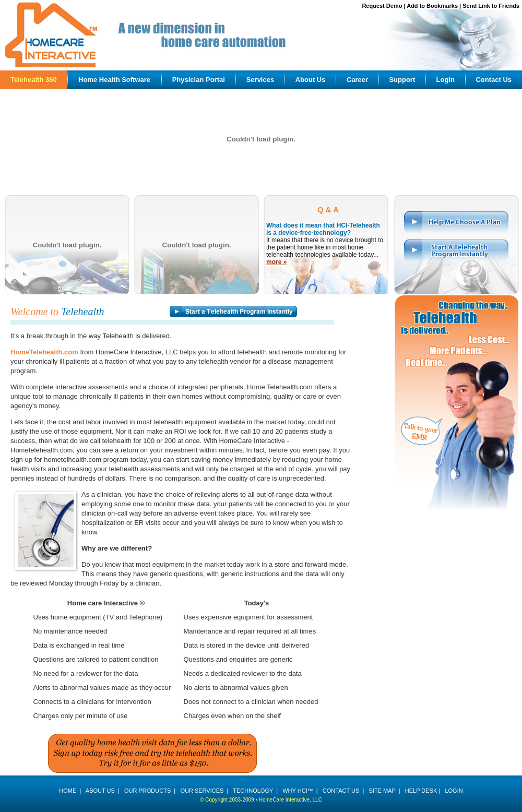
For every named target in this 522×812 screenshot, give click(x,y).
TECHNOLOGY (253, 791)
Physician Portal (199, 80)
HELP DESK (421, 791)
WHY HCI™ (298, 791)
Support (402, 80)
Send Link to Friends (491, 6)
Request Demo (382, 6)
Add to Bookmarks (432, 6)
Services (260, 80)
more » (276, 262)
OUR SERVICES (202, 791)
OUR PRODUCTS (147, 791)
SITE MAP (382, 791)
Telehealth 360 (34, 80)
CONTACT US (341, 791)
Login (446, 80)
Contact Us (494, 80)
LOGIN (454, 791)
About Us (311, 80)
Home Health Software (114, 80)
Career (357, 80)
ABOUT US (100, 791)
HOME (68, 791)
